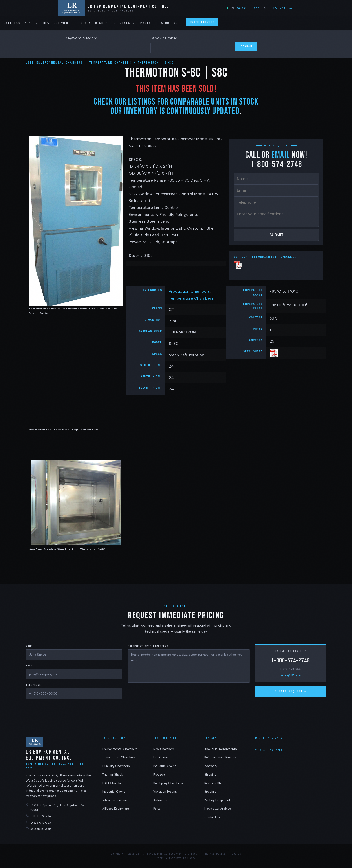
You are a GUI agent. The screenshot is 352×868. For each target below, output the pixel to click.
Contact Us (212, 817)
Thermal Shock (113, 775)
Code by (162, 858)
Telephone (33, 685)
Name (29, 646)
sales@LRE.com (246, 8)
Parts (148, 23)
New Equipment (59, 23)
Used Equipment (21, 23)
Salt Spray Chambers (168, 783)
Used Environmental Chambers (55, 63)
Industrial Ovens (114, 792)
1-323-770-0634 (279, 8)
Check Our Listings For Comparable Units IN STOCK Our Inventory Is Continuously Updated (176, 107)
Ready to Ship (94, 23)
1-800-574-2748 (291, 661)
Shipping (210, 775)
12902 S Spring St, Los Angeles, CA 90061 (55, 808)
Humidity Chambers (116, 766)
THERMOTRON (148, 63)
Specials (124, 23)
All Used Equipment (116, 809)
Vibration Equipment (117, 800)
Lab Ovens (161, 757)
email (280, 155)
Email (30, 666)
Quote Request (202, 22)
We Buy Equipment (217, 800)
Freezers (159, 775)
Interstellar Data (182, 858)
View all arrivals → (271, 750)
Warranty (211, 766)
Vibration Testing (165, 792)
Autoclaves (161, 800)
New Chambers (164, 749)
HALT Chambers (113, 783)
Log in (237, 854)
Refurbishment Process (220, 757)
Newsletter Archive (218, 809)
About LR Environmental (221, 749)
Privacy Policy (215, 854)
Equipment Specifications (148, 646)
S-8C (169, 63)
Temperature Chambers (111, 63)
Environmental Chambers (120, 749)
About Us (172, 23)
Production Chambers (189, 291)
